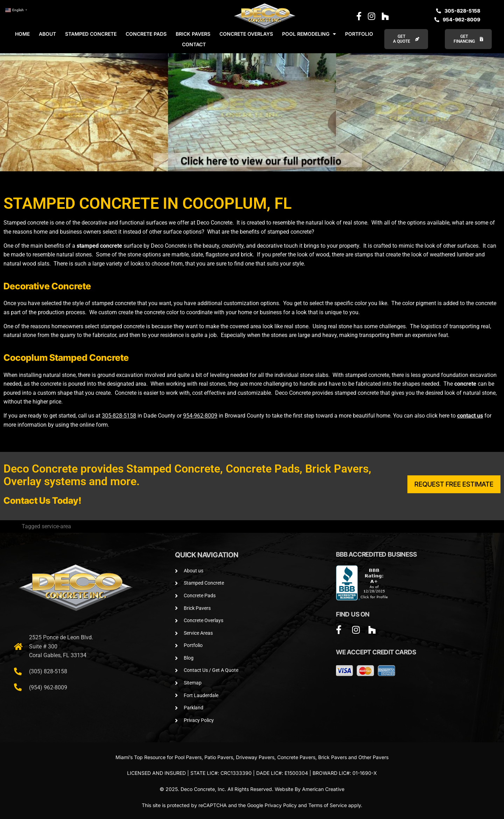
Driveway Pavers (255, 757)
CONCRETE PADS (146, 34)
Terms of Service (328, 805)
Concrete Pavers (296, 757)
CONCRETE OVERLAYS (246, 34)
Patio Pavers (219, 757)
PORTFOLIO (359, 34)
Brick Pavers (332, 757)
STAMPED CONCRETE (91, 34)
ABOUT (47, 34)
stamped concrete (99, 246)
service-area (56, 526)
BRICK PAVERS (193, 34)
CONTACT (194, 44)
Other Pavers (373, 757)
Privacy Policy (281, 805)
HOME (22, 34)
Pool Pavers (188, 757)
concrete (465, 384)
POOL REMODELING (309, 34)
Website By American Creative (310, 789)
